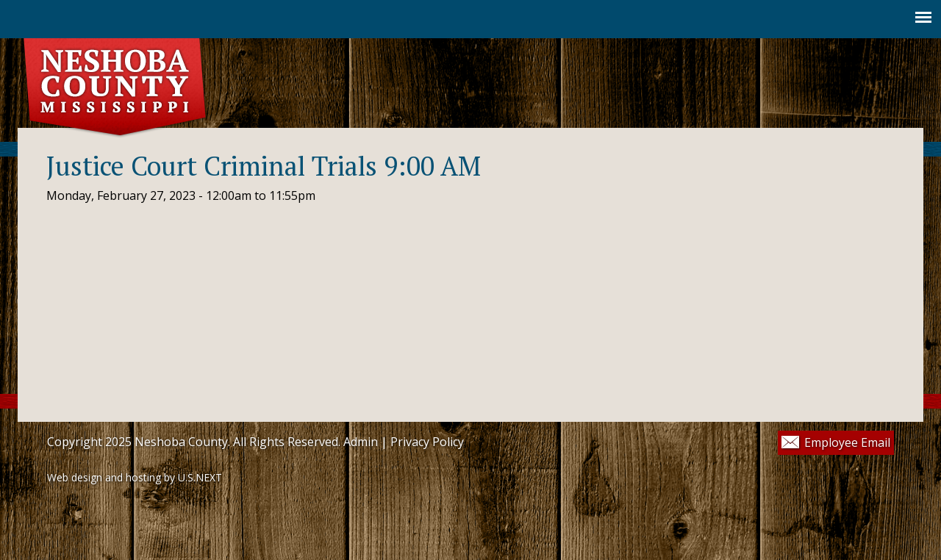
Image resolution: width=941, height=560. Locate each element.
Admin (361, 442)
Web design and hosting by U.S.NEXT (135, 477)
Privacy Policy (427, 442)
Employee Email (847, 442)
